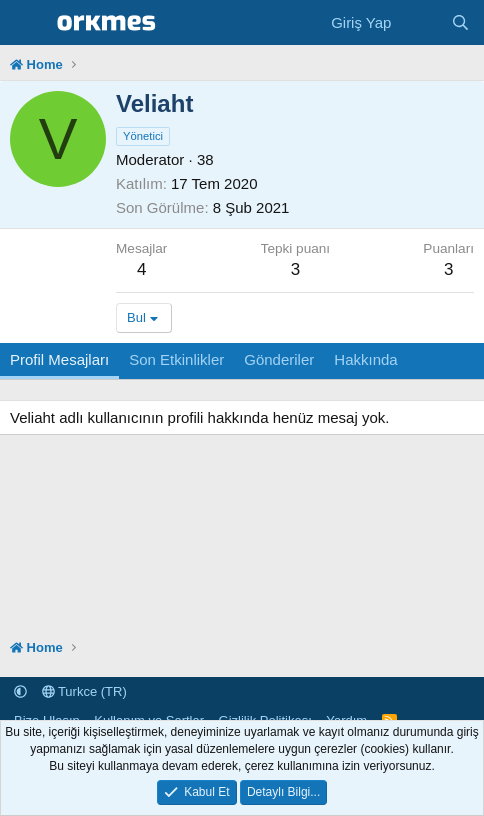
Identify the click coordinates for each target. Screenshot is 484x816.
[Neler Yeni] (420, 22)
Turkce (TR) (84, 691)
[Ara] (460, 22)
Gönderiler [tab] (279, 359)
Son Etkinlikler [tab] (176, 359)
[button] (20, 691)
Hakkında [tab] (365, 359)
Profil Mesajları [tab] (59, 359)
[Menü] (27, 23)
